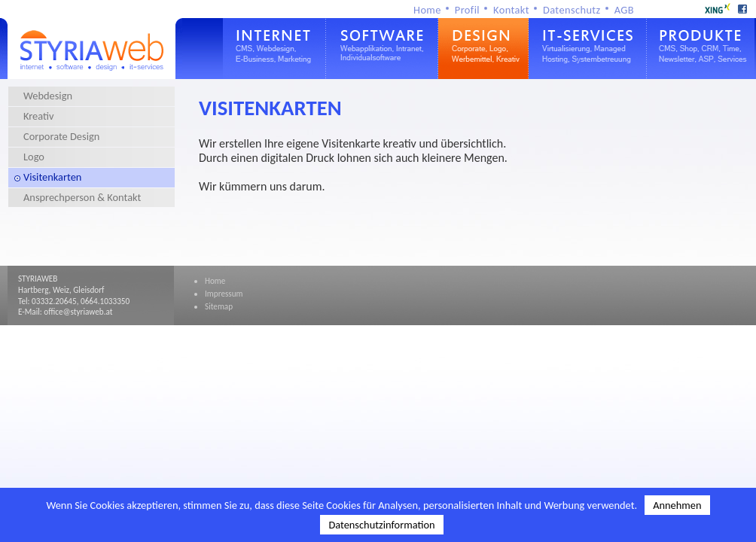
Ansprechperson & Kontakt (82, 197)
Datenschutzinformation (381, 525)
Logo (34, 157)
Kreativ (39, 116)
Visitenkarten (52, 177)
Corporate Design (61, 136)
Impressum (224, 294)
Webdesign (48, 96)
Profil (467, 10)
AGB (624, 10)
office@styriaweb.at (78, 312)
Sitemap (219, 306)
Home (427, 10)
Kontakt (511, 10)
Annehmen (677, 505)
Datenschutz (572, 10)
